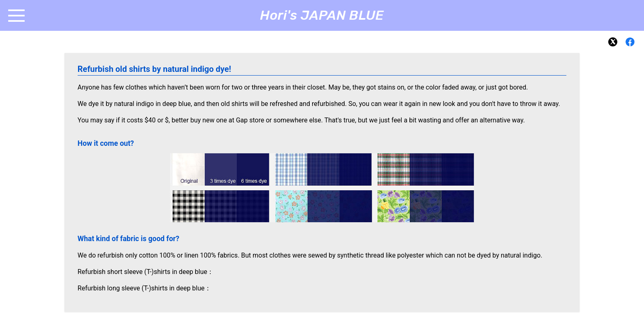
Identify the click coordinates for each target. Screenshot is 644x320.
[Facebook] (630, 42)
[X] (613, 42)
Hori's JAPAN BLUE (322, 15)
